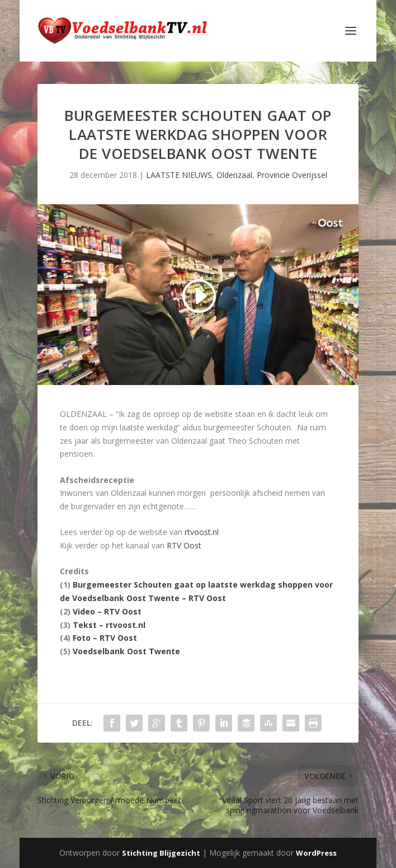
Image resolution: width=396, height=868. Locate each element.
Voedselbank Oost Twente (126, 651)
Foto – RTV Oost (105, 638)
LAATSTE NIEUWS (179, 175)
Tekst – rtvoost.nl (109, 625)
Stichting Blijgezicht (161, 853)
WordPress (316, 853)
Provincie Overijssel (292, 175)
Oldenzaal (234, 175)
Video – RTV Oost (107, 611)
